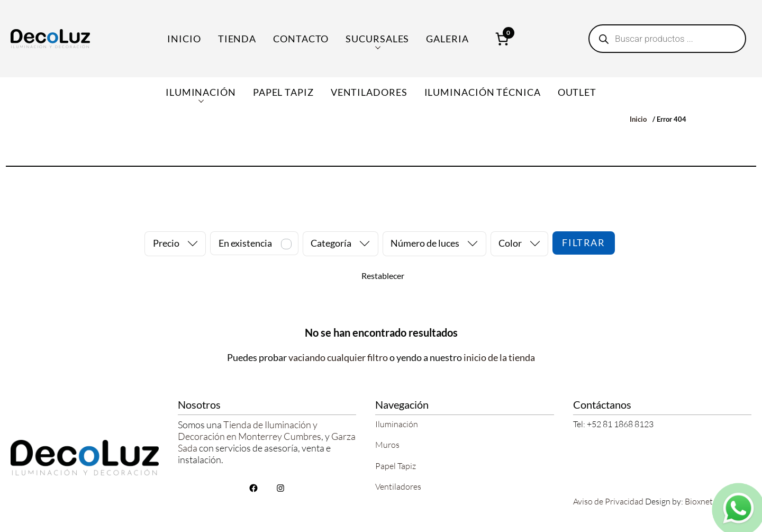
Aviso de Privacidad (608, 501)
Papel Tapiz (396, 466)
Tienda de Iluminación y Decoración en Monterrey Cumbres (250, 430)
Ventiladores (398, 486)
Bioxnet (699, 501)
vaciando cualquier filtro (338, 357)
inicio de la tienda (499, 357)
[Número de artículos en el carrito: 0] (502, 39)
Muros (387, 445)
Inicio (184, 39)
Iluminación (397, 424)
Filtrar (583, 242)
